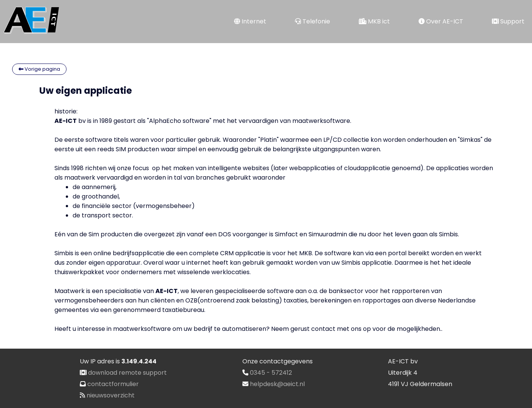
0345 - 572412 (271, 373)
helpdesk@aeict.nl (277, 384)
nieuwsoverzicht (111, 395)
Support (508, 21)
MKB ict (374, 21)
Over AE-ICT (441, 21)
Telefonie (313, 21)
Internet (250, 21)
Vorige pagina (39, 69)
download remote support (127, 373)
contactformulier (113, 384)
